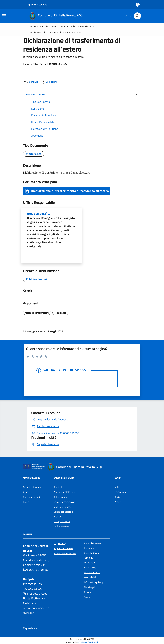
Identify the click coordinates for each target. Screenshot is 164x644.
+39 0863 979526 (32, 589)
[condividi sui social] (31, 82)
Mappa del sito (30, 628)
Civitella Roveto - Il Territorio (93, 555)
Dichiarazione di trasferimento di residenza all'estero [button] (67, 191)
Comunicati (120, 492)
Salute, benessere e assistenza (63, 514)
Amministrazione (48, 26)
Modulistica (86, 26)
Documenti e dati (68, 26)
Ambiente (58, 487)
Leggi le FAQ (60, 543)
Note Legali (90, 587)
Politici (26, 502)
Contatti (88, 597)
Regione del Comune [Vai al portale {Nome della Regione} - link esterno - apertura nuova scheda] (35, 5)
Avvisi (117, 497)
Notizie (118, 487)
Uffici (26, 492)
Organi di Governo (32, 487)
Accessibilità (90, 568)
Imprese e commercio (64, 502)
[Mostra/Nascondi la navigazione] (4, 16)
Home (33, 26)
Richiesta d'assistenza (65, 553)
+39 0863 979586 (38, 594)
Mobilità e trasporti (63, 507)
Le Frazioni (89, 563)
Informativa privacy (94, 582)
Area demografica (52, 230)
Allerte (118, 502)
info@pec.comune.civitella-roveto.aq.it (37, 610)
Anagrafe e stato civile (65, 492)
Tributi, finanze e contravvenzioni (62, 524)
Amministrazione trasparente (93, 546)
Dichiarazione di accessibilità (92, 575)
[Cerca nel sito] (137, 16)
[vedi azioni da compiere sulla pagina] (49, 82)
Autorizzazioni (60, 497)
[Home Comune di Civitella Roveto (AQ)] (58, 16)
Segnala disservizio (63, 548)
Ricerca (88, 592)
